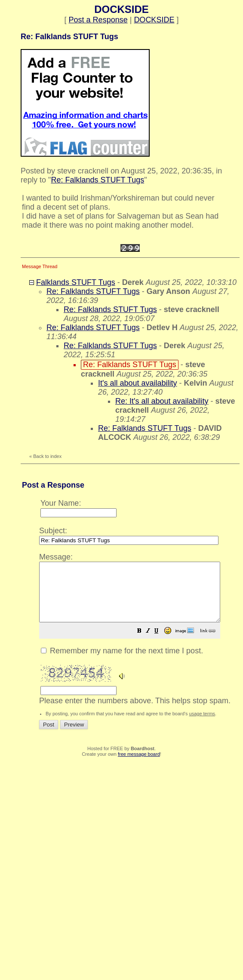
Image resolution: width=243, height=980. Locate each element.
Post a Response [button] (98, 20)
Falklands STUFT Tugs (76, 282)
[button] (161, 643)
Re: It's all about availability (162, 401)
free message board (139, 766)
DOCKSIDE (154, 20)
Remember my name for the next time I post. (122, 662)
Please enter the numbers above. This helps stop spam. (140, 634)
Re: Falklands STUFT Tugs (97, 180)
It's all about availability (138, 383)
